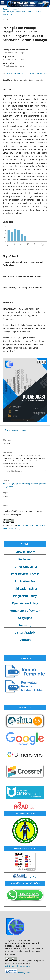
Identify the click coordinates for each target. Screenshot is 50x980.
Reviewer (25, 559)
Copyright (25, 618)
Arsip (15, 9)
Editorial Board (25, 552)
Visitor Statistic (25, 632)
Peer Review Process (25, 574)
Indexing (25, 625)
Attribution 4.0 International (18, 966)
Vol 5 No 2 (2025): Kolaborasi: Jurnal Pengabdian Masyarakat (22, 13)
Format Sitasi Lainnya (13, 471)
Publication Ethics (25, 589)
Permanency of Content (25, 611)
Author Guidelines (25, 567)
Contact (25, 640)
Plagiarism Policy (25, 596)
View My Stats (31, 877)
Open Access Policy (25, 603)
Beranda (6, 9)
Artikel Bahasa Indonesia (16, 430)
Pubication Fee (25, 581)
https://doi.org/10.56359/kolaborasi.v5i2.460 (27, 73)
